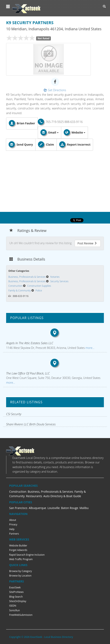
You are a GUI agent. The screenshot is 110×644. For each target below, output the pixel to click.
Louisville (54, 508)
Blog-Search (16, 597)
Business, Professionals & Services (50, 492)
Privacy (13, 524)
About (13, 520)
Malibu (84, 508)
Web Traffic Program (21, 559)
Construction (18, 492)
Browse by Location (20, 576)
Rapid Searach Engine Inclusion (27, 555)
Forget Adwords (18, 550)
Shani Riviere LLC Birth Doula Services (31, 424)
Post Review (87, 243)
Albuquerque (37, 508)
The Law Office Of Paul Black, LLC (28, 373)
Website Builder (18, 546)
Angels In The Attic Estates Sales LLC (30, 343)
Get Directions (55, 90)
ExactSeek (15, 587)
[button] (8, 7)
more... (89, 348)
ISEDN (13, 606)
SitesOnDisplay (18, 601)
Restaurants (34, 496)
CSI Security (14, 414)
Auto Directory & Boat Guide (62, 496)
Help (12, 529)
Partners (14, 534)
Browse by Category (21, 571)
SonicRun (14, 610)
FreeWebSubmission (21, 615)
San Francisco (18, 508)
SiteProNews (16, 592)
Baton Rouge (70, 508)
